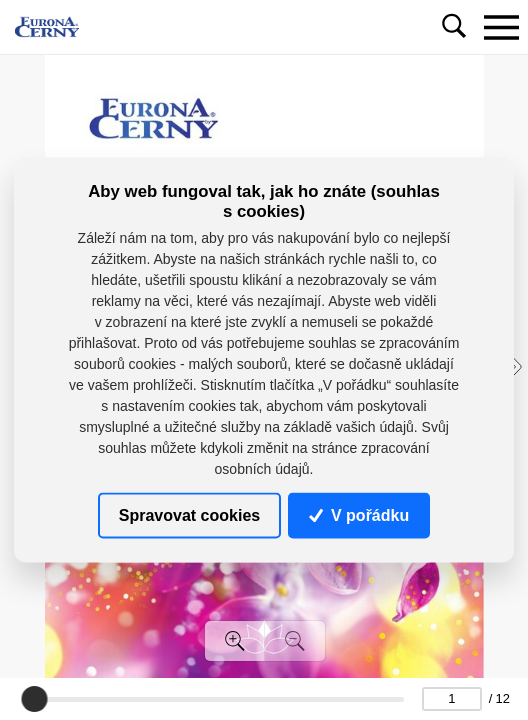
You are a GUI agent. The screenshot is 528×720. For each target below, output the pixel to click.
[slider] (34, 699)
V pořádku (359, 515)
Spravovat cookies (189, 515)
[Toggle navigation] (501, 27)
